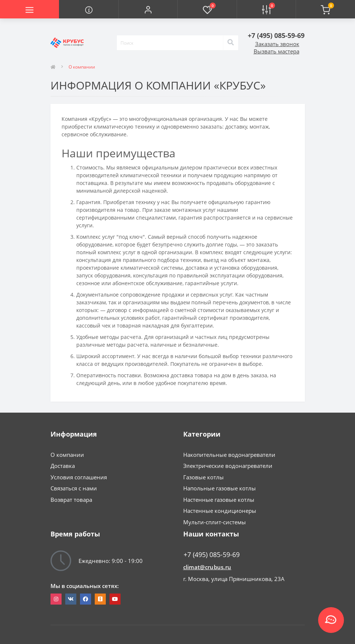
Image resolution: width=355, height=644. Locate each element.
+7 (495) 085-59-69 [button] (212, 555)
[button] (148, 9)
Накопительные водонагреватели (229, 455)
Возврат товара (71, 500)
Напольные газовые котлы (220, 488)
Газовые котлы (203, 477)
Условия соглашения (79, 477)
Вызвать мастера (276, 51)
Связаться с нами (74, 488)
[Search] (231, 43)
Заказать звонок (277, 44)
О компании (67, 455)
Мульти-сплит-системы (215, 522)
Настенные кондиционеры (220, 511)
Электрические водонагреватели (228, 466)
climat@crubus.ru (207, 567)
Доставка (63, 466)
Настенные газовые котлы (219, 500)
